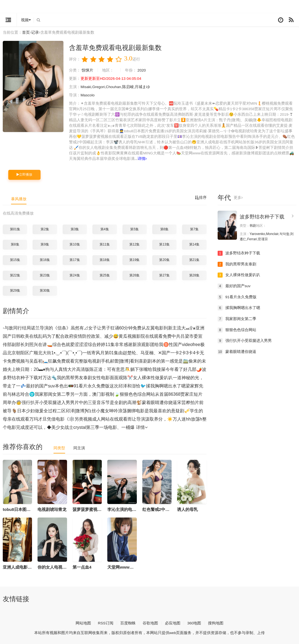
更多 (238, 197)
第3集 (75, 229)
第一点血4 (82, 567)
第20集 (164, 260)
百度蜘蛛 (128, 622)
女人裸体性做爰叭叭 (239, 275)
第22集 (15, 275)
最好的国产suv (234, 286)
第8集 (15, 244)
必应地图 (173, 622)
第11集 (105, 244)
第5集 (134, 229)
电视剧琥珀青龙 (52, 509)
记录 (35, 32)
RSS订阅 (106, 622)
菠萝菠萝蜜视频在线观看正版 (99, 509)
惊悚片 (87, 70)
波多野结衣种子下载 (262, 217)
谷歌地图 (150, 622)
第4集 (105, 229)
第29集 (15, 290)
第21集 (194, 260)
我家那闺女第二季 (237, 318)
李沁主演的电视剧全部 (128, 509)
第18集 (105, 260)
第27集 (164, 275)
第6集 (165, 229)
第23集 (45, 275)
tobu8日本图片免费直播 (25, 509)
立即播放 (24, 174)
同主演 (79, 447)
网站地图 (83, 622)
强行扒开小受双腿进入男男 (245, 340)
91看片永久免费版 (237, 297)
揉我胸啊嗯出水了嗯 (239, 308)
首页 (26, 32)
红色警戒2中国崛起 (160, 509)
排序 (201, 197)
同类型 (59, 447)
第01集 (15, 229)
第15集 (15, 260)
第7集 (194, 229)
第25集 (105, 275)
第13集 (164, 244)
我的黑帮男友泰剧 (237, 264)
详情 (142, 159)
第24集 (75, 275)
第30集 (45, 290)
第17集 (75, 260)
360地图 (194, 622)
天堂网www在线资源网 (129, 567)
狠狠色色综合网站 (237, 329)
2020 (142, 70)
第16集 (45, 260)
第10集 (75, 244)
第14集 (194, 244)
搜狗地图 (216, 622)
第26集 (134, 275)
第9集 (45, 244)
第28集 (194, 275)
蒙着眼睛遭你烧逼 (237, 351)
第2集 (45, 229)
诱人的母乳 (187, 509)
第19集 (134, 260)
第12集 (134, 244)
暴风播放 (19, 199)
